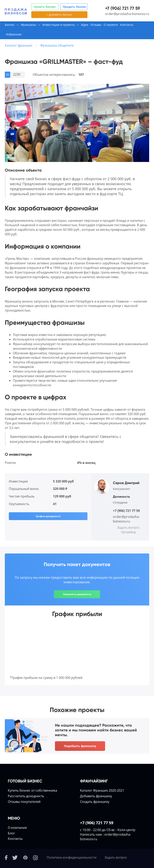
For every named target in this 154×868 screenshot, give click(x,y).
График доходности (48, 516)
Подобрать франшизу (80, 746)
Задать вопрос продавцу (128, 530)
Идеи (85, 25)
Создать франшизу (95, 802)
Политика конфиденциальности (72, 857)
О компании (17, 828)
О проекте (111, 25)
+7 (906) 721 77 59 (123, 8)
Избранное (14, 34)
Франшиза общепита (57, 45)
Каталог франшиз (19, 45)
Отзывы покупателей (24, 802)
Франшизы (28, 25)
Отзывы (96, 25)
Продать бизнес (74, 7)
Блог (11, 833)
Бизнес (10, 25)
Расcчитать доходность (26, 796)
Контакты (127, 25)
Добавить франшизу (96, 796)
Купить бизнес (45, 7)
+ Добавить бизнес (59, 14)
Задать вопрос (116, 857)
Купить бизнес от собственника (32, 790)
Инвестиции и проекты (59, 25)
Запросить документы (77, 594)
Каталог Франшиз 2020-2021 (102, 790)
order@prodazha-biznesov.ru (127, 14)
